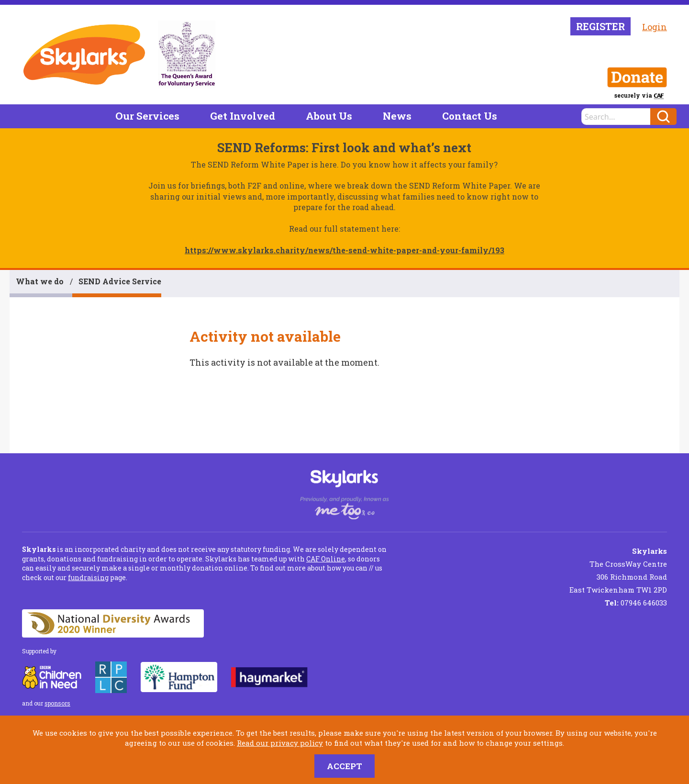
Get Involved (243, 116)
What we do (40, 281)
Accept (344, 766)
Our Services (147, 116)
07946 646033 (636, 603)
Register (600, 26)
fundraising (88, 577)
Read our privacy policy (280, 743)
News (397, 116)
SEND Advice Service (120, 281)
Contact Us (470, 116)
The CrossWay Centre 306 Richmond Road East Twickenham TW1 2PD (618, 570)
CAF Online (326, 559)
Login (655, 27)
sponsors (57, 703)
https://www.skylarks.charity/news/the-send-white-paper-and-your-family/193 (344, 250)
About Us (329, 116)
